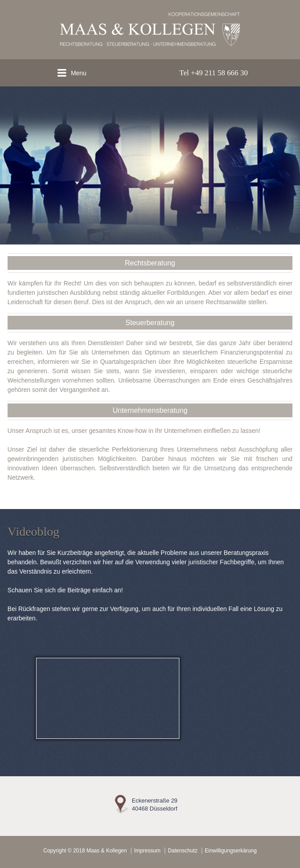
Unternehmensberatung (150, 410)
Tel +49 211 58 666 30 (214, 73)
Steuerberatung (150, 323)
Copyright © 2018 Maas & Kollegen (85, 851)
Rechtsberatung (150, 263)
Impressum (147, 851)
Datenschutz (183, 851)
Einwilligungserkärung (231, 851)
